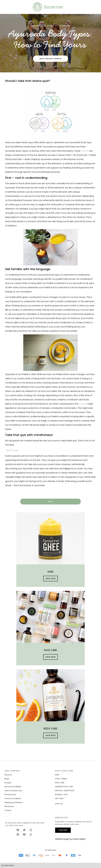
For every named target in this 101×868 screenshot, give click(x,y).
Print (50, 501)
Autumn (83, 404)
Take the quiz (12, 450)
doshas (85, 151)
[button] (6, 7)
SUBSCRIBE (63, 830)
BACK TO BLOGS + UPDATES (50, 59)
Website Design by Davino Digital (70, 839)
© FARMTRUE (50, 850)
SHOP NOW (50, 579)
